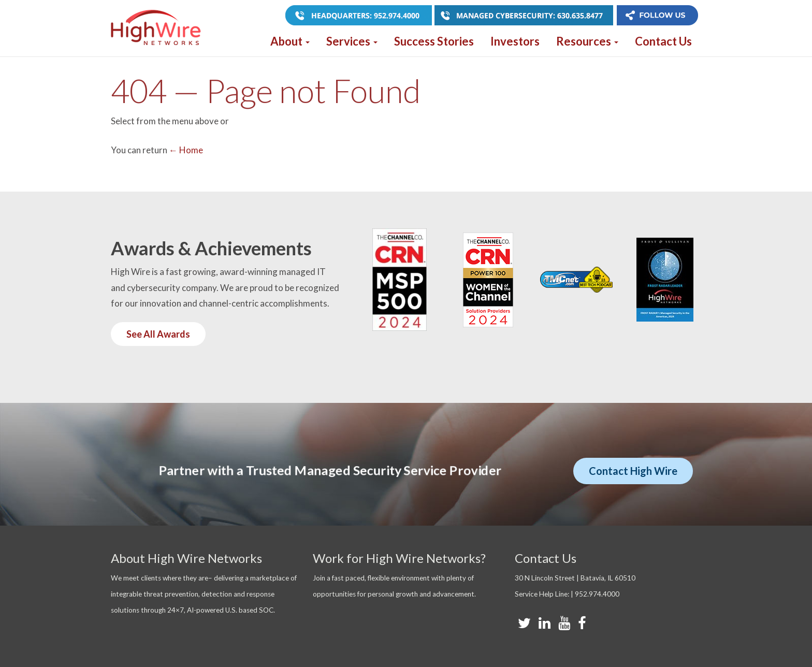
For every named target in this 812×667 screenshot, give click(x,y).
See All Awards (158, 334)
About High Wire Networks (186, 558)
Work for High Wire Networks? (399, 558)
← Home (186, 150)
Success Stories (434, 41)
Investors (515, 41)
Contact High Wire (633, 471)
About (290, 41)
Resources (587, 41)
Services (352, 41)
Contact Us (663, 41)
